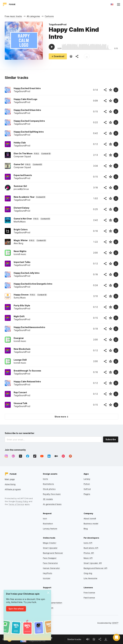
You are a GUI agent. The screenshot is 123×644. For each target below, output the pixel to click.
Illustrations (48, 484)
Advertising (10, 484)
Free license (89, 593)
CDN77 (115, 623)
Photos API (89, 553)
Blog (86, 529)
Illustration (48, 524)
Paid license (89, 598)
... (87, 56)
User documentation (53, 603)
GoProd (87, 489)
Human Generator (51, 568)
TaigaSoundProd (58, 24)
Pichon (87, 484)
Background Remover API (96, 568)
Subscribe (111, 439)
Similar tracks (74, 639)
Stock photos (49, 489)
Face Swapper (50, 558)
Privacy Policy (22, 501)
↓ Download (58, 56)
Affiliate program (13, 489)
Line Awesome (91, 578)
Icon (45, 518)
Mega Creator (50, 543)
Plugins (87, 494)
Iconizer (47, 578)
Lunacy (87, 479)
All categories (33, 16)
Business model (91, 524)
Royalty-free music (52, 494)
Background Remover (53, 553)
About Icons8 (90, 518)
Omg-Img (88, 573)
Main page (10, 479)
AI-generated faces (52, 504)
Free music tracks (13, 16)
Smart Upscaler (50, 548)
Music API (88, 558)
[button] (116, 637)
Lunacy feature (50, 529)
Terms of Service (16, 504)
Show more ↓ (61, 417)
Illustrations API (91, 548)
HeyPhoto (48, 573)
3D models (48, 499)
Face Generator (50, 563)
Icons (45, 479)
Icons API (88, 543)
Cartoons (49, 16)
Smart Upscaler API (93, 563)
